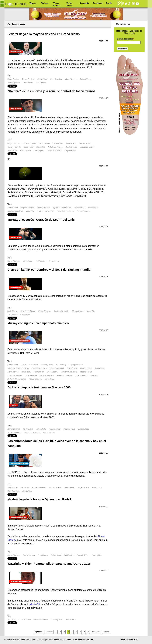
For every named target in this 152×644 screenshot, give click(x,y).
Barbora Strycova (47, 375)
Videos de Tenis (57, 4)
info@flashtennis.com (84, 640)
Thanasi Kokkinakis (54, 151)
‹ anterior (49, 632)
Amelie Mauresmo (39, 487)
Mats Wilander (71, 79)
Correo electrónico (126, 39)
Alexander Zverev (87, 147)
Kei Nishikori (42, 79)
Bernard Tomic (85, 143)
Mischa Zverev (78, 311)
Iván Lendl (25, 487)
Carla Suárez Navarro (66, 211)
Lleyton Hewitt (70, 151)
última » (106, 632)
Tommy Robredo (14, 147)
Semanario (84, 3)
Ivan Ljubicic (41, 83)
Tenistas (45, 3)
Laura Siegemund (57, 368)
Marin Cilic (41, 147)
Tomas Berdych (28, 79)
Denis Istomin (44, 143)
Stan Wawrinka (56, 79)
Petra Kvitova (72, 368)
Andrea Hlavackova (64, 375)
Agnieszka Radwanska (62, 208)
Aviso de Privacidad (129, 640)
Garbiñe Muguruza (39, 368)
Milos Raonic (28, 83)
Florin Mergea (13, 372)
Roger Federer (13, 79)
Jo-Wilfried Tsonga (55, 147)
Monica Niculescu (14, 433)
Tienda (109, 3)
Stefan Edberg (85, 79)
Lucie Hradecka (81, 375)
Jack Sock (95, 375)
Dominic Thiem (71, 147)
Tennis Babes (69, 4)
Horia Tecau (26, 372)
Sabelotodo (98, 3)
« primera (39, 632)
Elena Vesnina (49, 433)
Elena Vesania (53, 372)
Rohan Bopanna (36, 379)
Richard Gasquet (29, 143)
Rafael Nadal (25, 151)
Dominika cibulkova (15, 211)
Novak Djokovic (14, 83)
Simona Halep (79, 208)
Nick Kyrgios (39, 151)
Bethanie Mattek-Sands (17, 379)
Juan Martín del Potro (29, 365)
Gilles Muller (28, 147)
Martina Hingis (86, 372)
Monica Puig (61, 365)
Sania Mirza (50, 379)
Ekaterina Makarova (69, 372)
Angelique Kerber (27, 208)
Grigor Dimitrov (13, 143)
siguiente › (96, 632)
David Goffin (12, 151)
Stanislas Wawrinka (61, 311)
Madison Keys (86, 368)
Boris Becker (70, 487)
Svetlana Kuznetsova (46, 211)
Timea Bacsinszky (15, 375)
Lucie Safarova (31, 375)
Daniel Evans (58, 143)
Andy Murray (13, 208)
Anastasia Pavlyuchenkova (18, 368)
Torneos (33, 3)
